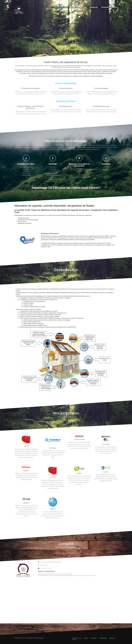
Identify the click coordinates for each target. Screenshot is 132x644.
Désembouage (103, 638)
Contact (74, 640)
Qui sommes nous (77, 638)
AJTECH (106, 472)
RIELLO (26, 446)
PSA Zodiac (106, 444)
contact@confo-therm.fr (45, 568)
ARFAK (79, 473)
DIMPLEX (26, 471)
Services (86, 638)
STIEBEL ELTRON (79, 440)
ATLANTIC (53, 478)
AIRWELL (26, 503)
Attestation (94, 638)
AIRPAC (53, 509)
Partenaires (112, 638)
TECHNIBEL (53, 448)
